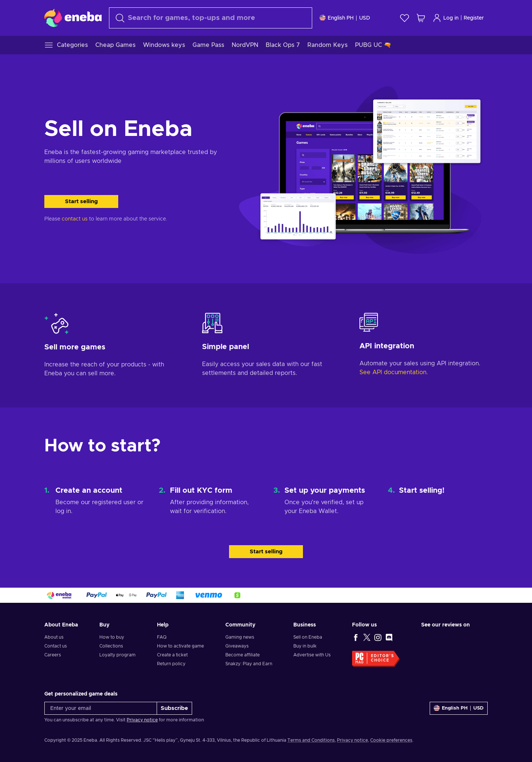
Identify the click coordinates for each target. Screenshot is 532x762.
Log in (446, 18)
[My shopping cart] (421, 18)
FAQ (162, 637)
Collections (111, 646)
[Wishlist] (405, 18)
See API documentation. (394, 372)
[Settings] (345, 18)
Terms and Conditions (311, 740)
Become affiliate (243, 655)
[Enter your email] (101, 708)
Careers (53, 655)
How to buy (112, 637)
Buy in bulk (305, 646)
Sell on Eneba (308, 637)
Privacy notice (142, 720)
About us (54, 637)
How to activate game (180, 646)
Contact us (56, 646)
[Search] (211, 18)
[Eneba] (73, 18)
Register (474, 18)
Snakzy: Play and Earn (249, 664)
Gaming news (240, 637)
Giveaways (237, 646)
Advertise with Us (312, 655)
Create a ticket (172, 655)
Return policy (171, 664)
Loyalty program (117, 655)
